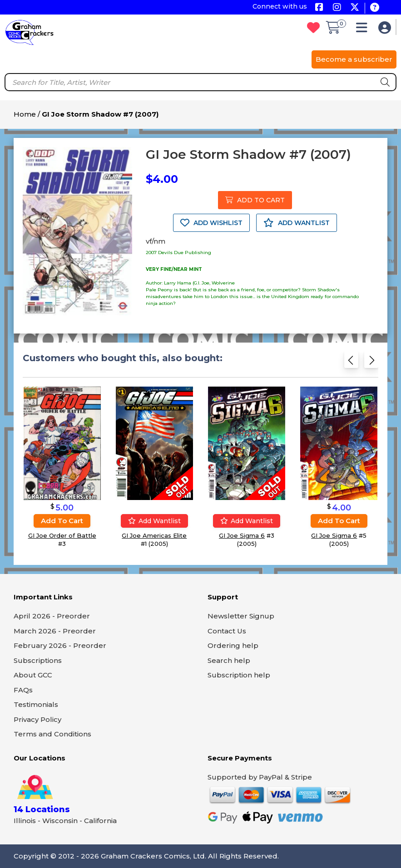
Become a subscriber (354, 59)
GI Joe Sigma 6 (242, 535)
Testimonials (36, 704)
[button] (364, 30)
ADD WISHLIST (211, 223)
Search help (229, 660)
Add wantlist (154, 521)
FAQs (23, 690)
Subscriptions (38, 660)
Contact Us (227, 631)
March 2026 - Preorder (55, 631)
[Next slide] (371, 363)
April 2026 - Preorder (52, 616)
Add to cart (62, 521)
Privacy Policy (37, 719)
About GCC (33, 675)
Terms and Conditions (52, 734)
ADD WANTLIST (297, 223)
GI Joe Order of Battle (62, 535)
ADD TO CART (255, 200)
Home (25, 114)
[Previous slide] (351, 363)
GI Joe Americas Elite (154, 535)
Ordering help (233, 645)
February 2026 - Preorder (60, 645)
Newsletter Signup (241, 616)
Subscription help (239, 675)
